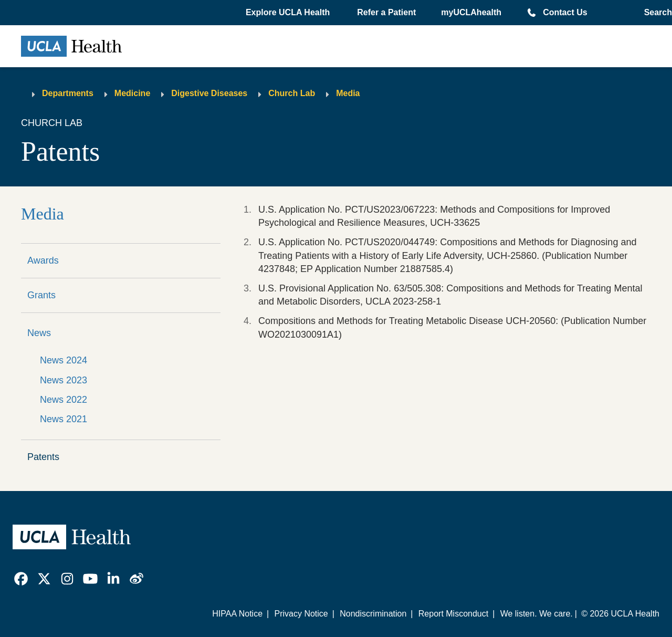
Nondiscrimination (373, 614)
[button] (289, 13)
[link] (21, 579)
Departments (68, 93)
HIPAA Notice (237, 614)
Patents (43, 457)
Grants (41, 295)
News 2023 (64, 380)
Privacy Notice (301, 614)
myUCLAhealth (471, 12)
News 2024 (64, 360)
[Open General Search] (655, 13)
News (39, 333)
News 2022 (64, 400)
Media (348, 93)
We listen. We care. (537, 614)
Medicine (132, 93)
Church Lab (292, 93)
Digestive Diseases (209, 93)
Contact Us (565, 12)
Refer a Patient (386, 12)
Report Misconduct (453, 614)
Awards (43, 260)
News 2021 (64, 419)
